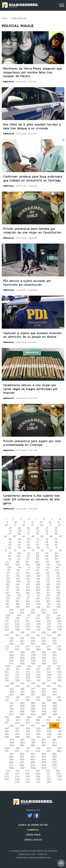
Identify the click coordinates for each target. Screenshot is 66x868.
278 (17, 649)
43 (24, 536)
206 (33, 613)
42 (14, 536)
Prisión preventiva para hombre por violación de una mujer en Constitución (32, 231)
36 (19, 533)
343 (59, 680)
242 (38, 629)
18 (24, 525)
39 (47, 533)
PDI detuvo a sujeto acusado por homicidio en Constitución (27, 283)
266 (11, 644)
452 (49, 737)
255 (59, 635)
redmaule (9, 82)
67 (19, 548)
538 (49, 782)
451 (39, 737)
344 (12, 683)
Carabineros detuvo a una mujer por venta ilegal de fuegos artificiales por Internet (30, 389)
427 (33, 725)
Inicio (5, 18)
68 (29, 548)
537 (38, 782)
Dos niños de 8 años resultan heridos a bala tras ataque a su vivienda (32, 126)
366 (22, 694)
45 (42, 536)
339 (17, 680)
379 (38, 700)
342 (49, 680)
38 (37, 533)
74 (24, 550)
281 (49, 649)
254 (49, 635)
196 (38, 607)
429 (54, 725)
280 (38, 649)
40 (56, 533)
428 (43, 725)
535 (17, 782)
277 (7, 649)
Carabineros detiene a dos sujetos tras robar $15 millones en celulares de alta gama (32, 499)
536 (28, 782)
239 (7, 629)
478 (38, 751)
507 (22, 768)
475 (7, 751)
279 (27, 649)
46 (51, 536)
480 (59, 751)
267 (22, 644)
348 (54, 683)
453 (59, 737)
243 (49, 629)
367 (33, 694)
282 (59, 649)
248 (44, 632)
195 (28, 607)
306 (44, 663)
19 (32, 525)
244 (59, 629)
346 (33, 683)
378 (27, 700)
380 (49, 700)
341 (39, 680)
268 (33, 644)
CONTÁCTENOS (33, 835)
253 (38, 635)
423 (49, 723)
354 (59, 686)
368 (44, 694)
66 (10, 548)
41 (6, 536)
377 (17, 700)
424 (59, 723)
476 (17, 751)
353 (49, 686)
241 (28, 629)
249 (54, 632)
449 (17, 737)
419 (7, 723)
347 (44, 683)
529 (7, 779)
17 (15, 525)
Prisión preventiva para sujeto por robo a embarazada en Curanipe (32, 443)
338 (7, 680)
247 (33, 632)
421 (28, 723)
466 (33, 745)
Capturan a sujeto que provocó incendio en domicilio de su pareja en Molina (32, 335)
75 (33, 550)
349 (7, 686)
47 (60, 536)
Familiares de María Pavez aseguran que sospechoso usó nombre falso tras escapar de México (33, 72)
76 (42, 550)
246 (22, 632)
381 (59, 700)
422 (38, 723)
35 (10, 533)
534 (59, 779)
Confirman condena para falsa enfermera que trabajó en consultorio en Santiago (33, 178)
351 (28, 686)
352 (38, 686)
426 (22, 725)
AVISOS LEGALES (33, 840)
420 (17, 723)
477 (27, 751)
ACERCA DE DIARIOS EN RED (33, 825)
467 (44, 745)
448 (7, 737)
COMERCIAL (33, 830)
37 (28, 533)
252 (28, 635)
